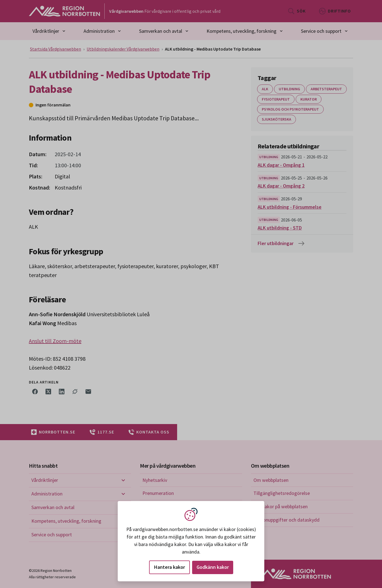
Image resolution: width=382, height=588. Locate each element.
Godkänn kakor (213, 567)
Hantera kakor (169, 567)
